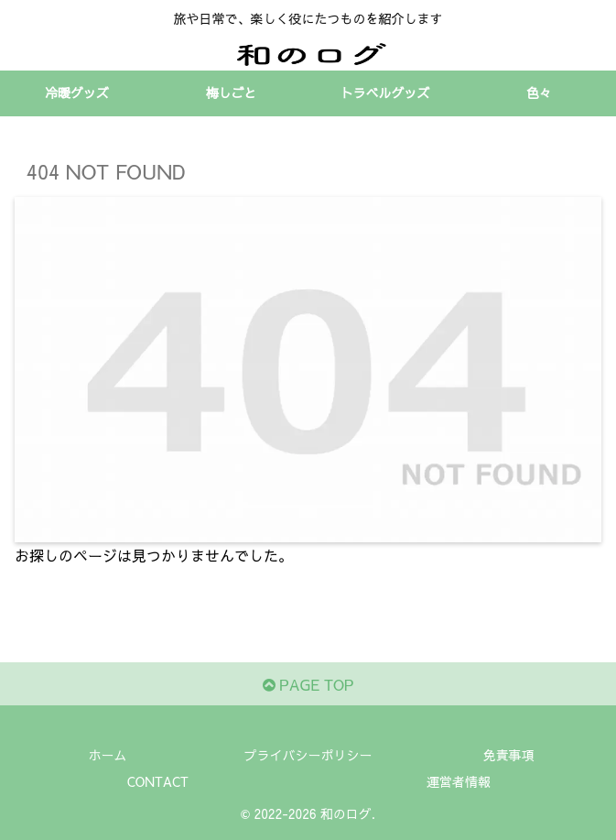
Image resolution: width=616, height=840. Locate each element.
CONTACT (158, 781)
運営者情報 (459, 781)
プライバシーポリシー (308, 755)
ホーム (108, 755)
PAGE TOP (308, 684)
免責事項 (509, 755)
